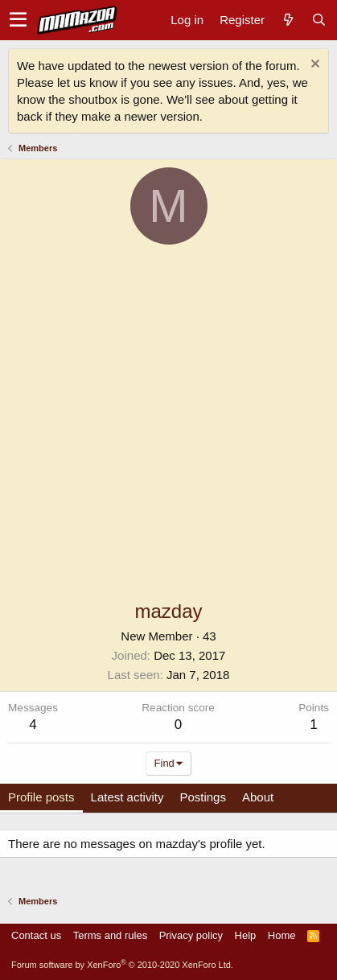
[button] (18, 20)
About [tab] (258, 797)
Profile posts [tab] (41, 797)
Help (246, 935)
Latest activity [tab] (127, 797)
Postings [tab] (203, 797)
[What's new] (288, 20)
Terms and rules (110, 935)
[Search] (319, 20)
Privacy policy (191, 935)
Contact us (36, 935)
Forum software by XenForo (122, 965)
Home (282, 935)
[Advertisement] (168, 421)
